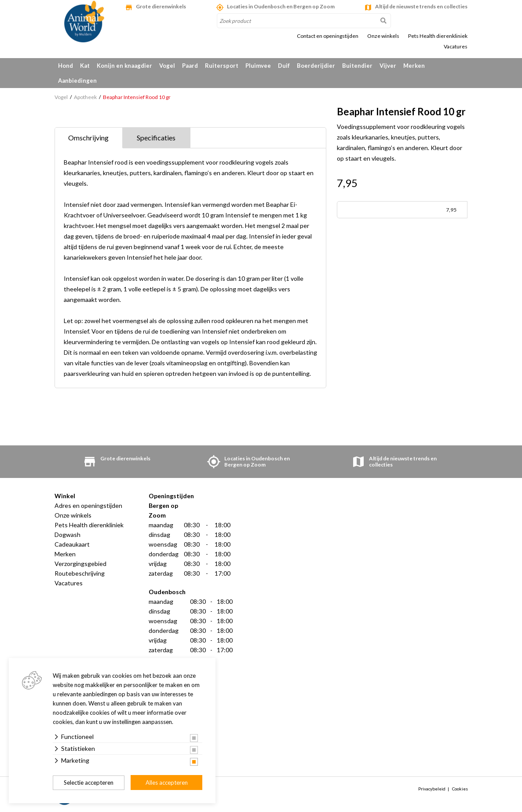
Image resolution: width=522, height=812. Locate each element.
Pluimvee (258, 66)
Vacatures (456, 47)
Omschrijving (88, 138)
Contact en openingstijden (328, 36)
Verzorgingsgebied (80, 564)
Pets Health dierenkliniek (438, 36)
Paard (190, 66)
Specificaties (156, 138)
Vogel (167, 66)
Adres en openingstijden (88, 505)
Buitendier (357, 66)
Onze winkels (383, 36)
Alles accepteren (167, 783)
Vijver (388, 66)
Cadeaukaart (72, 544)
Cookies (460, 789)
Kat (85, 66)
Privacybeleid (432, 789)
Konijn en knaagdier (124, 66)
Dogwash (68, 535)
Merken (414, 66)
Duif (284, 66)
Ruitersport (222, 66)
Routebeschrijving (80, 573)
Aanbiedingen (77, 81)
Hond (66, 66)
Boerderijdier (316, 66)
